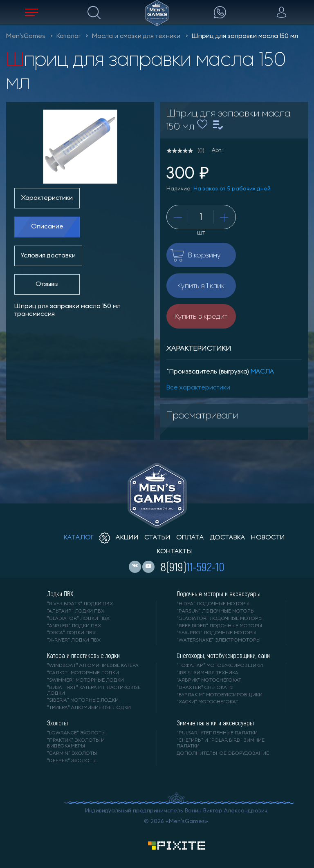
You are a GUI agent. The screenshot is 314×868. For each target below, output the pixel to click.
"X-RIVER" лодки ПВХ (74, 640)
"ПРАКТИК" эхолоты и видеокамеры (76, 743)
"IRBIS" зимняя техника (207, 673)
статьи (157, 538)
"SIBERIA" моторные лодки (83, 700)
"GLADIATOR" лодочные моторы (220, 619)
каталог (79, 538)
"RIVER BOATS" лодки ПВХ (80, 604)
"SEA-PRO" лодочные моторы (216, 633)
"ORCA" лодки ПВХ (71, 633)
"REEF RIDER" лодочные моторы (219, 626)
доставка (228, 538)
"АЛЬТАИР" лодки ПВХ (76, 611)
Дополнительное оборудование (223, 754)
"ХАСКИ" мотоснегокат (207, 702)
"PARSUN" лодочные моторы (216, 611)
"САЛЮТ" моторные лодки (83, 673)
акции (119, 538)
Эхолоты (57, 723)
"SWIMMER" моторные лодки (85, 680)
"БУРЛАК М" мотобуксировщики (220, 695)
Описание (47, 227)
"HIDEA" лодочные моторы (213, 604)
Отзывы (47, 284)
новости (268, 538)
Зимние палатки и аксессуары (215, 723)
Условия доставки (48, 256)
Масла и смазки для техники (136, 36)
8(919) (193, 566)
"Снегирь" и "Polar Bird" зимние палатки (221, 743)
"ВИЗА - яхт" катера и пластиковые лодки (94, 691)
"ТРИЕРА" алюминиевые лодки (89, 708)
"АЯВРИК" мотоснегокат (209, 680)
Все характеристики (198, 388)
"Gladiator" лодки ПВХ (78, 619)
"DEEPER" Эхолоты (72, 761)
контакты (174, 552)
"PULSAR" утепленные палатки (217, 733)
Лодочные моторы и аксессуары (219, 594)
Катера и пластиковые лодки (83, 655)
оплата (190, 538)
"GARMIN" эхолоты (72, 754)
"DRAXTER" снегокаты (205, 688)
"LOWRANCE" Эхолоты (76, 733)
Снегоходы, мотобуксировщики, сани (223, 655)
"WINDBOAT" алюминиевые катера (93, 666)
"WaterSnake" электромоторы (219, 640)
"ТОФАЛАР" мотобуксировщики (220, 666)
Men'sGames (26, 36)
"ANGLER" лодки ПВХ (74, 626)
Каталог (68, 36)
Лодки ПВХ (60, 594)
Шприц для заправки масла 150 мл (245, 36)
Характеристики (47, 198)
